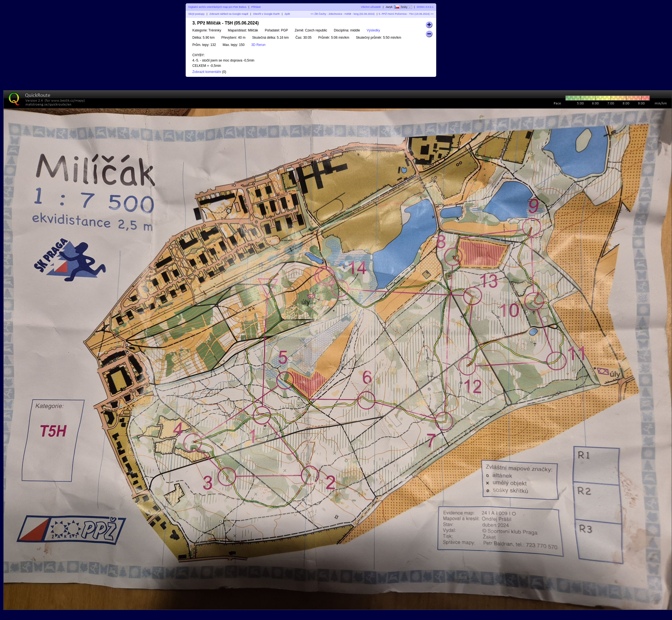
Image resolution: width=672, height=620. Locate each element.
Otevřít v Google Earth (266, 14)
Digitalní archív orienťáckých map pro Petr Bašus (217, 7)
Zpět (287, 14)
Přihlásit (256, 7)
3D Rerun (258, 45)
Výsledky (373, 30)
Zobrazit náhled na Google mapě (229, 14)
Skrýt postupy (197, 14)
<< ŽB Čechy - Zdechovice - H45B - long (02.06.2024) (343, 14)
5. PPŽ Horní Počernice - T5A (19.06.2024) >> (406, 14)
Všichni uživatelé (371, 7)
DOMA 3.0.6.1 (425, 7)
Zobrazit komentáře (207, 72)
